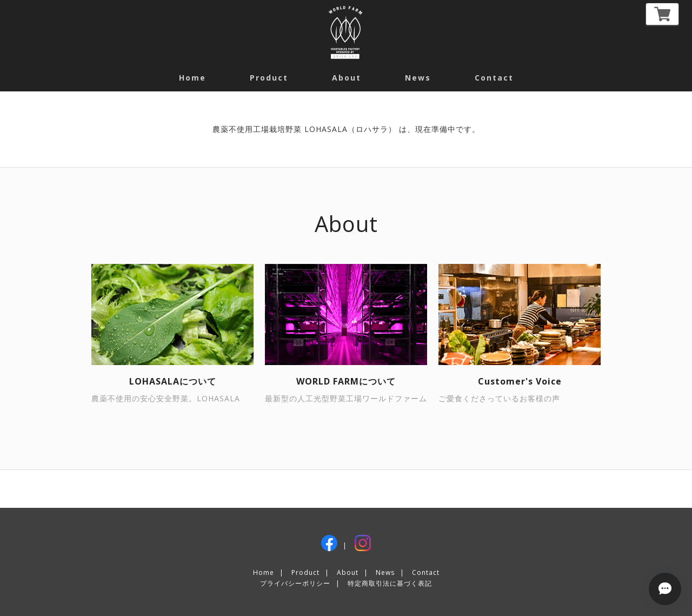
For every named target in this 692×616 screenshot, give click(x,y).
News (418, 78)
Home (192, 78)
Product (269, 78)
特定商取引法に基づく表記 (390, 583)
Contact (426, 572)
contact (494, 78)
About (348, 572)
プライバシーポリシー (295, 583)
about (347, 78)
